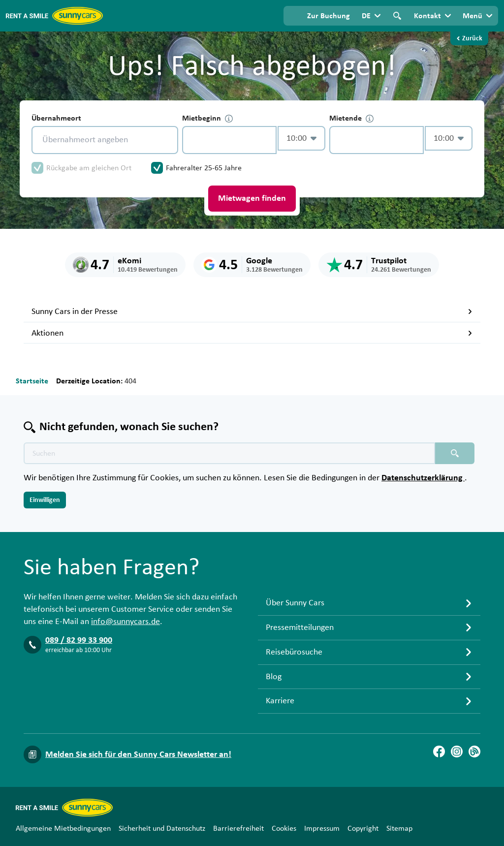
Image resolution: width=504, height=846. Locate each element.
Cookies (284, 828)
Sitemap (399, 828)
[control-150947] (229, 140)
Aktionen (252, 333)
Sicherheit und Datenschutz (162, 828)
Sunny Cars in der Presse (252, 312)
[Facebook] (439, 752)
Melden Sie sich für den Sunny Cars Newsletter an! (138, 754)
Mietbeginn (207, 118)
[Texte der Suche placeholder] (229, 453)
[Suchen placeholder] (455, 453)
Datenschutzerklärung (423, 478)
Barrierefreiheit (238, 828)
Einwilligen (45, 500)
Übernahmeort (56, 118)
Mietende (351, 118)
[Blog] (474, 752)
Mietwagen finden (252, 198)
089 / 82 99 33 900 (79, 640)
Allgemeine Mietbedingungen (63, 828)
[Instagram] (457, 752)
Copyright (363, 828)
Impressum (322, 828)
